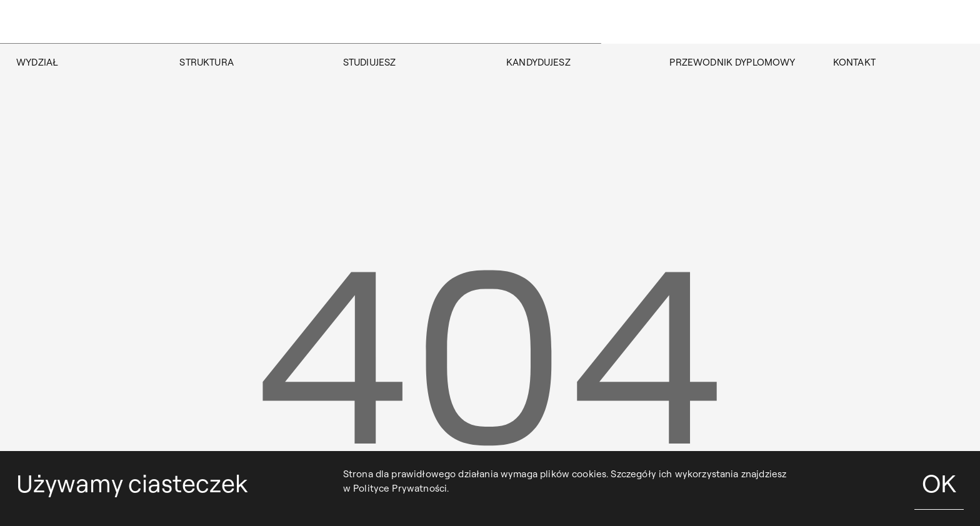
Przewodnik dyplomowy (732, 62)
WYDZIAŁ (37, 62)
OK (939, 483)
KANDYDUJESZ (538, 62)
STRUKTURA (206, 62)
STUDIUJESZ (370, 62)
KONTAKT (854, 62)
